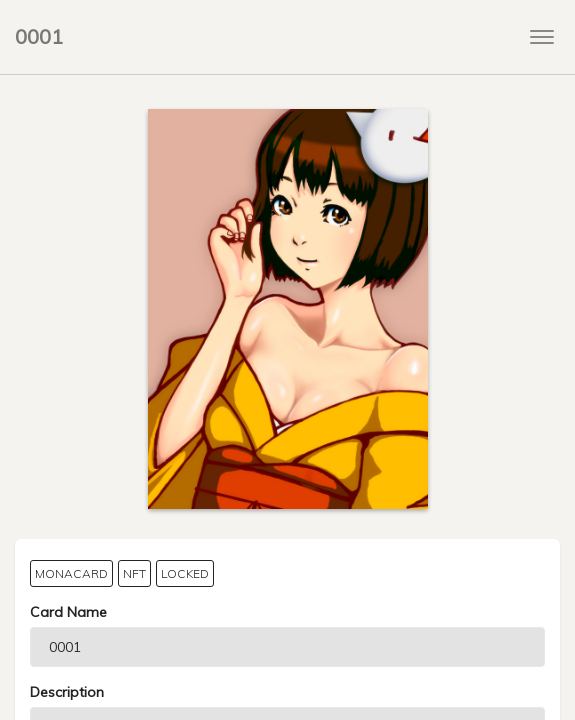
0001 (39, 36)
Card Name (68, 612)
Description (67, 692)
